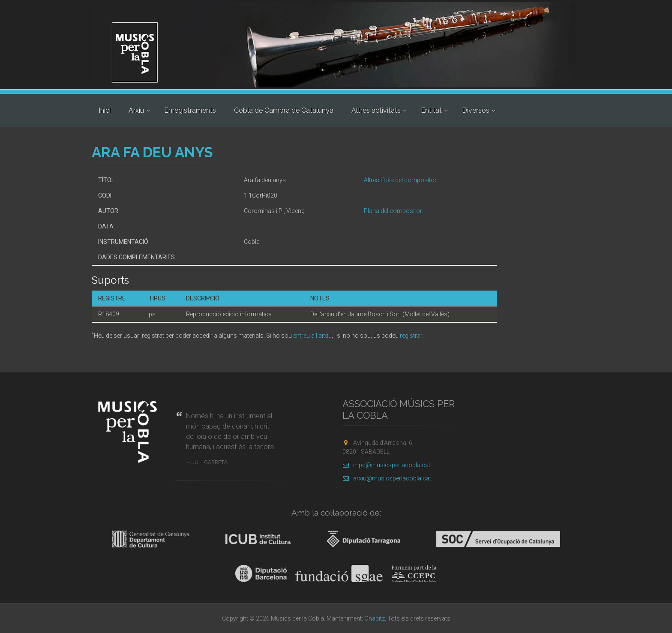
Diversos (476, 110)
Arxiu (136, 110)
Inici (105, 110)
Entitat (431, 110)
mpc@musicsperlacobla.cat (386, 465)
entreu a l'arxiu (312, 336)
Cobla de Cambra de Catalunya (284, 110)
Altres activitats (376, 110)
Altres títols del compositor (400, 180)
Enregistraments (190, 110)
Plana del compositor (393, 211)
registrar (411, 336)
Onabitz (375, 618)
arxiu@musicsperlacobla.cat (387, 478)
